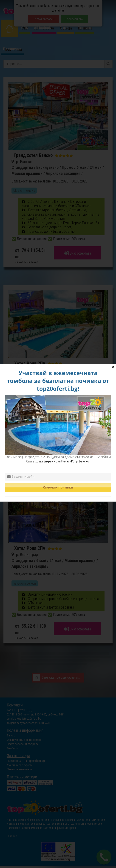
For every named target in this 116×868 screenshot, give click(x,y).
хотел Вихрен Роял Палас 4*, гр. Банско (62, 461)
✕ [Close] (113, 367)
